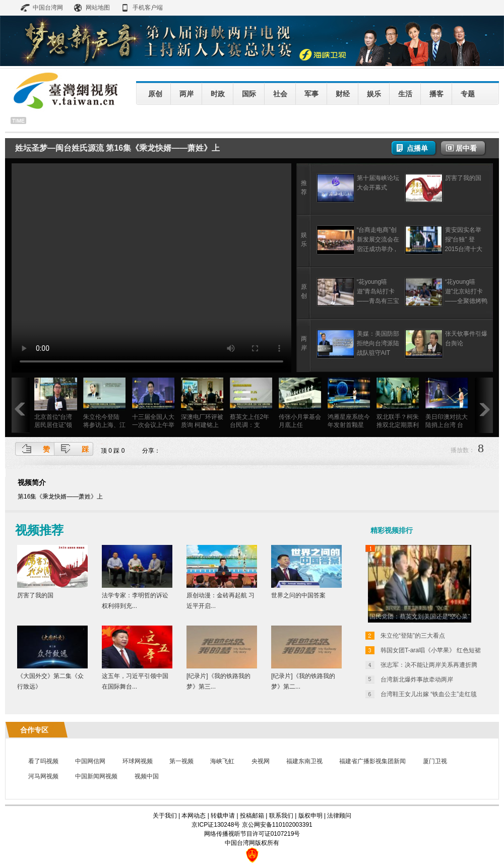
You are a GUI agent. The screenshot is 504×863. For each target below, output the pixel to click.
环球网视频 (138, 761)
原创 (155, 94)
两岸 (186, 94)
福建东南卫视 (304, 761)
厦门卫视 (435, 761)
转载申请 (223, 816)
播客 (436, 94)
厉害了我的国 (463, 178)
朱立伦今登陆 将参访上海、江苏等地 (104, 425)
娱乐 (374, 94)
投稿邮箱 (252, 816)
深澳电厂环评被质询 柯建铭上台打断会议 (202, 425)
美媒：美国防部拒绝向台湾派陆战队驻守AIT (378, 343)
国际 (249, 94)
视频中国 (147, 776)
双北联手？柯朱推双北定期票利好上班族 (398, 425)
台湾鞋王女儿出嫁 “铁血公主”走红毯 (429, 694)
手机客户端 (148, 8)
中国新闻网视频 (96, 776)
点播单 (417, 148)
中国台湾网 (48, 8)
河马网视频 (43, 776)
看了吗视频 (43, 761)
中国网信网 (90, 761)
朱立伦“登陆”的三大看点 (413, 636)
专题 (468, 94)
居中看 (466, 148)
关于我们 (165, 816)
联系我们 (281, 816)
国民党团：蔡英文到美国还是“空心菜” (420, 617)
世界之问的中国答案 (298, 595)
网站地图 (98, 8)
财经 (343, 94)
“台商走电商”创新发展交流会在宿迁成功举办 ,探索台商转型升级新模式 (378, 249)
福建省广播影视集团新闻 (372, 761)
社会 (280, 94)
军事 (311, 94)
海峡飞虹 (222, 761)
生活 (405, 94)
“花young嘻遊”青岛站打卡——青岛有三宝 (378, 291)
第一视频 (181, 761)
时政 (218, 94)
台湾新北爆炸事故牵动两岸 (417, 680)
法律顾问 (339, 816)
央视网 (261, 761)
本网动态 (194, 816)
